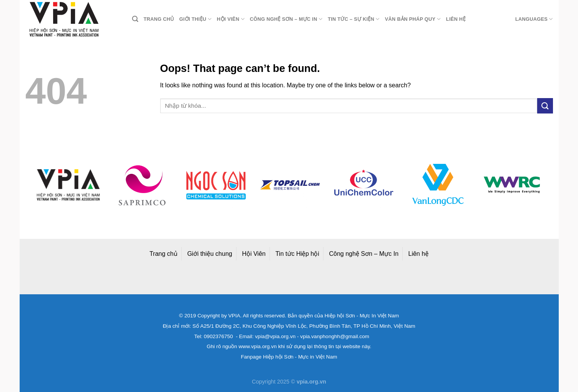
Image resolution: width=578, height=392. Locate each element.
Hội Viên (254, 254)
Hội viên (231, 19)
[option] (68, 185)
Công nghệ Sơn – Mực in (286, 19)
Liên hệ (456, 19)
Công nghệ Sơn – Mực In (364, 254)
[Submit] (545, 106)
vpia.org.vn (311, 382)
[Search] (135, 19)
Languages (534, 19)
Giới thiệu (196, 19)
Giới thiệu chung (210, 254)
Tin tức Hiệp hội (297, 254)
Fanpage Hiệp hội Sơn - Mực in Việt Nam (289, 357)
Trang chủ (159, 19)
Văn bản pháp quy (413, 19)
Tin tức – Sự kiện (354, 19)
